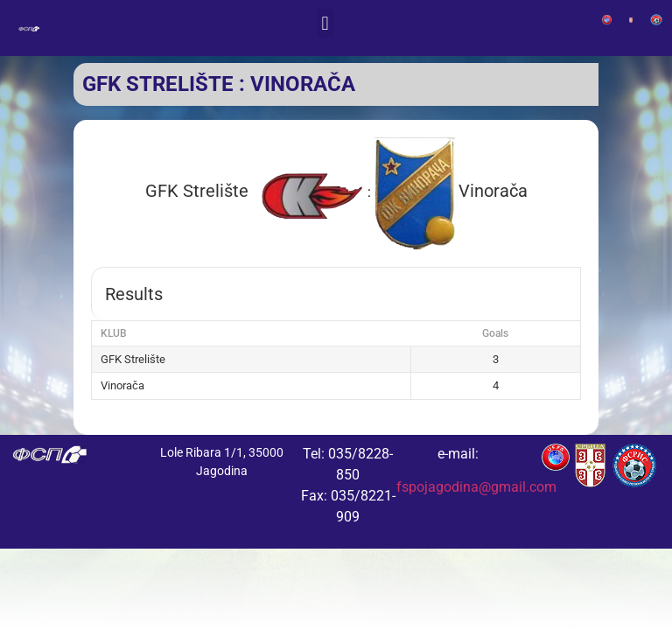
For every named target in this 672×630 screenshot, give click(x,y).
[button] (325, 23)
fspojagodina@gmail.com (476, 487)
